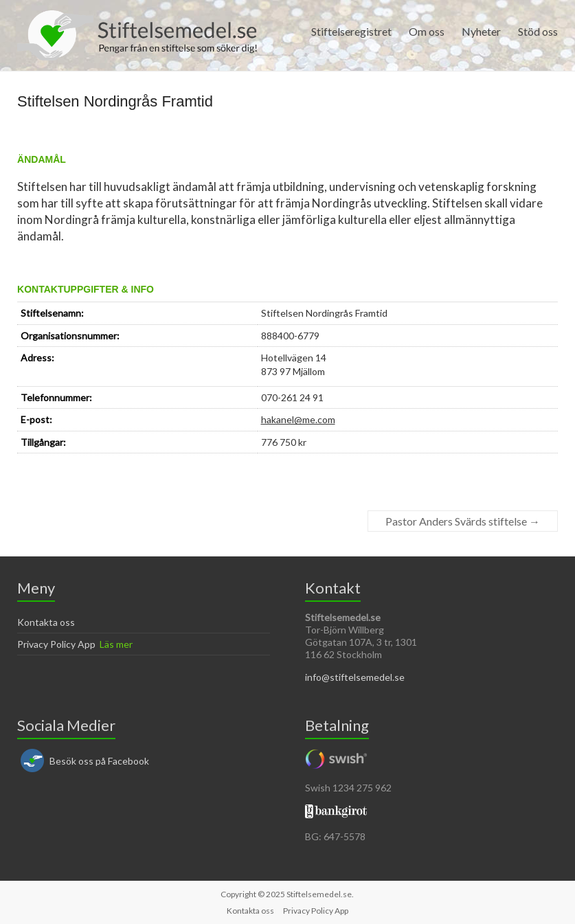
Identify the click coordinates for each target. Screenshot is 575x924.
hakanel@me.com (298, 419)
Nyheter (481, 31)
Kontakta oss (46, 622)
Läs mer (116, 644)
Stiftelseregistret (351, 31)
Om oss (427, 31)
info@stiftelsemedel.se (355, 677)
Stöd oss (538, 31)
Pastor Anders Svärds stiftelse (463, 521)
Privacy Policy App (56, 644)
